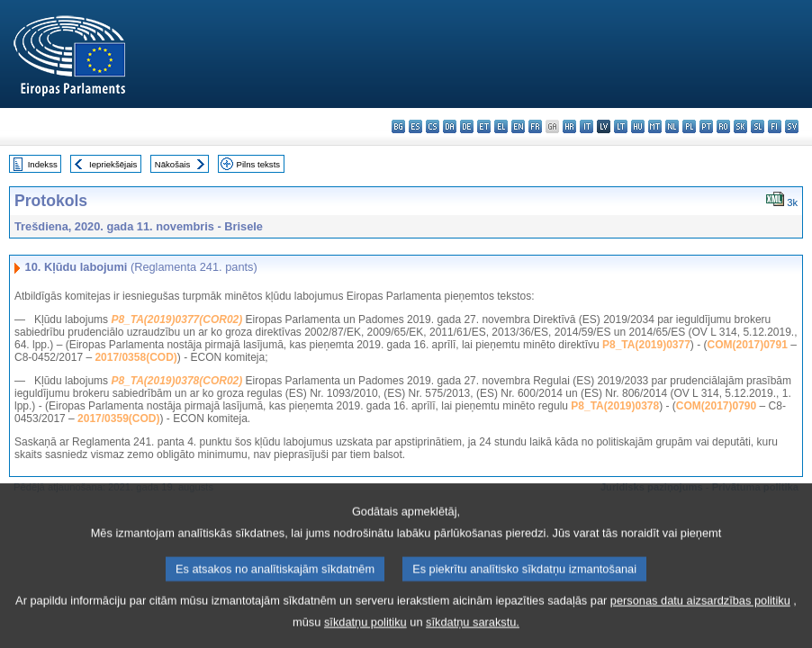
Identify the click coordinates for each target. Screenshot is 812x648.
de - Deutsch (467, 126)
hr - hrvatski (569, 126)
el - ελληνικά (501, 126)
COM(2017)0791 (748, 345)
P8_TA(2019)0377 (646, 345)
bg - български (398, 126)
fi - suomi (775, 126)
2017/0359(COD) (118, 418)
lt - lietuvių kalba (621, 126)
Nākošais (172, 164)
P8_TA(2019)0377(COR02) (176, 319)
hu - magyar (638, 126)
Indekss (43, 164)
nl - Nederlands (672, 126)
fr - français (535, 126)
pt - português (706, 126)
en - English (518, 126)
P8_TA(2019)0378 (615, 406)
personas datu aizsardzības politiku (700, 613)
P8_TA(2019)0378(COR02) (176, 381)
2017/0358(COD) (135, 357)
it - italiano (586, 126)
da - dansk (450, 126)
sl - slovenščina (758, 126)
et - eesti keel (484, 126)
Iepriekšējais (113, 164)
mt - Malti (655, 126)
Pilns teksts (259, 164)
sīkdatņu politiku (365, 635)
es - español (415, 126)
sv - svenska (792, 126)
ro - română (723, 126)
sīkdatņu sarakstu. (473, 635)
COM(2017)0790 (716, 406)
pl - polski (689, 126)
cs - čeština (433, 126)
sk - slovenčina (740, 126)
